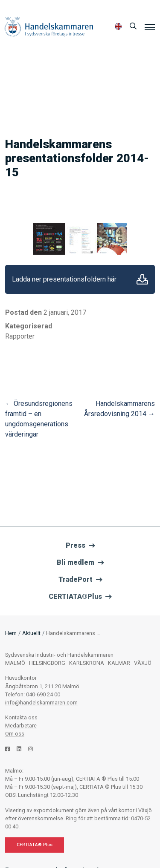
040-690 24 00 (43, 694)
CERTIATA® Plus (35, 845)
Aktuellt (31, 633)
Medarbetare (21, 726)
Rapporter (20, 336)
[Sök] (133, 26)
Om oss (15, 734)
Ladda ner (142, 279)
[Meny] (150, 27)
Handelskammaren (49, 27)
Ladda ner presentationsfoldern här (64, 279)
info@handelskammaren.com (41, 703)
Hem (11, 633)
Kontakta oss (21, 717)
